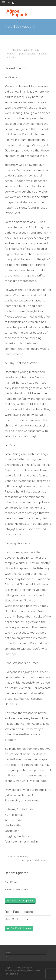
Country (30, 50)
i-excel (35, 971)
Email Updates (28, 54)
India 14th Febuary (18, 856)
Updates (11, 54)
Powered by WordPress (15, 971)
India (37, 50)
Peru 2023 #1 (11, 882)
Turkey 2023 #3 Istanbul (16, 890)
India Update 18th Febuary (35, 860)
